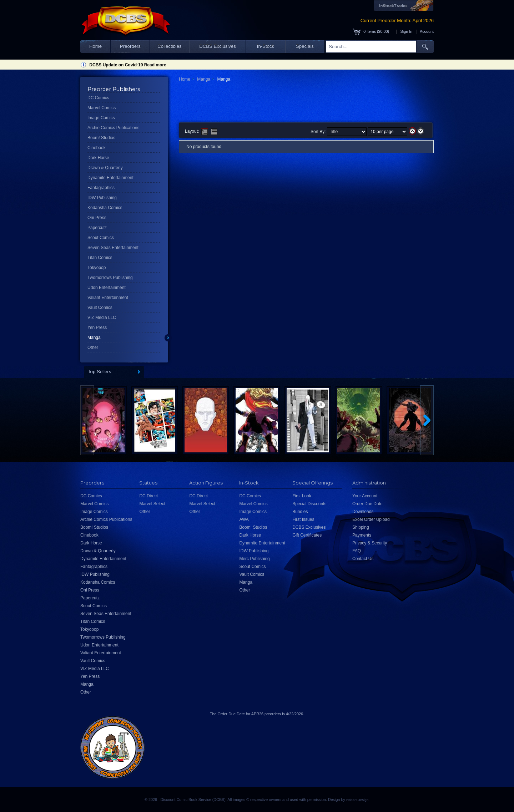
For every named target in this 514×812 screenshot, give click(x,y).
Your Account (365, 496)
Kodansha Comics (105, 208)
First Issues (303, 519)
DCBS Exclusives (218, 46)
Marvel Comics (102, 108)
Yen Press (97, 328)
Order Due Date (367, 504)
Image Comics (101, 118)
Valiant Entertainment (108, 298)
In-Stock (266, 46)
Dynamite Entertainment (110, 178)
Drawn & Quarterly (105, 168)
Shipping (361, 527)
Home (95, 46)
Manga (94, 338)
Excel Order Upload (371, 519)
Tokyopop (97, 268)
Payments (362, 535)
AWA (244, 519)
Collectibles (169, 46)
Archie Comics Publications (113, 128)
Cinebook (97, 148)
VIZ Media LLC (102, 318)
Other (93, 347)
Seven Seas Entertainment (113, 248)
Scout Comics (101, 238)
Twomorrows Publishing (110, 278)
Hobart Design (357, 800)
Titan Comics (100, 258)
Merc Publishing (254, 559)
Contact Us (363, 559)
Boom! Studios (101, 138)
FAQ (357, 551)
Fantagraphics (101, 188)
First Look (302, 496)
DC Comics (98, 98)
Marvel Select (152, 504)
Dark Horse (98, 158)
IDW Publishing (102, 198)
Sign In (407, 31)
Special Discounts (309, 504)
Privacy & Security (370, 543)
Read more (155, 65)
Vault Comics (100, 308)
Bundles (300, 512)
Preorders (130, 46)
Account (427, 31)
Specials (305, 46)
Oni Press (97, 218)
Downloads (363, 512)
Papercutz (97, 228)
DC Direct (148, 496)
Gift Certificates (307, 535)
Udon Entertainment (107, 288)
